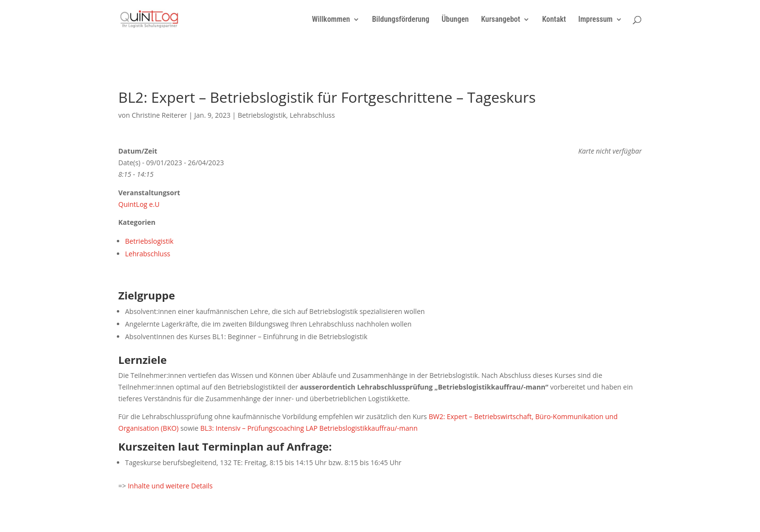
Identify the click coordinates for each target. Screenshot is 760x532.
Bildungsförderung (400, 20)
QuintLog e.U (139, 204)
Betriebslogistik (262, 115)
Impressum (595, 20)
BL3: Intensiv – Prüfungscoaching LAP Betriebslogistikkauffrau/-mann (309, 428)
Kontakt (554, 20)
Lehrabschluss (312, 115)
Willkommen (331, 20)
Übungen (455, 20)
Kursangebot (500, 20)
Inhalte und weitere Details (170, 486)
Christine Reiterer (159, 115)
